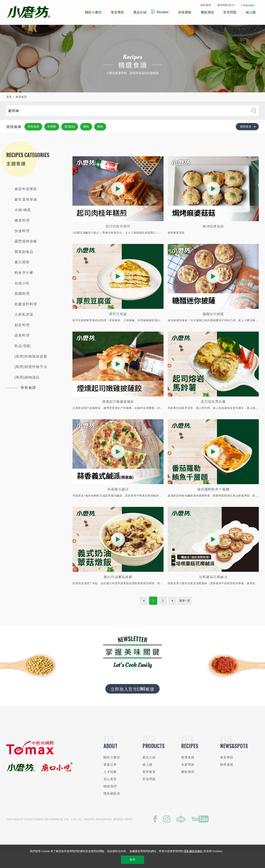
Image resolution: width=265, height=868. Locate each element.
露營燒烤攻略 (26, 254)
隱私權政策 (112, 810)
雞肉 (86, 139)
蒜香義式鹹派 (118, 504)
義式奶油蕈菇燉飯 (118, 593)
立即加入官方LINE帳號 (132, 705)
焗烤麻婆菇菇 (213, 239)
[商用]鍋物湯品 (27, 390)
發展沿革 (110, 781)
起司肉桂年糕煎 (118, 239)
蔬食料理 (22, 348)
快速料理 (22, 243)
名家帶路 (188, 781)
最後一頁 (185, 617)
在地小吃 (22, 296)
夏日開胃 (22, 275)
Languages (248, 5)
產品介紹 (149, 773)
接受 (132, 860)
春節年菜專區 (26, 201)
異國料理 (22, 306)
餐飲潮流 (188, 788)
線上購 (147, 781)
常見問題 (149, 795)
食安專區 (227, 773)
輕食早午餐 (24, 285)
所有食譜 (33, 139)
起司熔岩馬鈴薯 (213, 416)
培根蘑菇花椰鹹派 (213, 593)
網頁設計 (119, 835)
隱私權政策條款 (193, 851)
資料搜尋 (206, 5)
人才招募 (110, 788)
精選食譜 (21, 109)
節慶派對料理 (26, 317)
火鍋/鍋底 (23, 222)
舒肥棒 (52, 139)
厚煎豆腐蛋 (118, 327)
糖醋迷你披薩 (213, 327)
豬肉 (100, 139)
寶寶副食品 (24, 264)
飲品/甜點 (23, 358)
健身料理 (22, 233)
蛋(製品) (70, 139)
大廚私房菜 (24, 327)
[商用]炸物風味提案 (31, 369)
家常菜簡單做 (26, 212)
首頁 (9, 109)
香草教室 (149, 788)
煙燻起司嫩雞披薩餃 (118, 416)
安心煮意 (110, 795)
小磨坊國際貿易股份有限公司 (29, 12)
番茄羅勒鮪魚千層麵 (213, 504)
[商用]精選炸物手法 (31, 379)
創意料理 (22, 337)
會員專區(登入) (226, 5)
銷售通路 (227, 781)
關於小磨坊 (112, 773)
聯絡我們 (110, 802)
